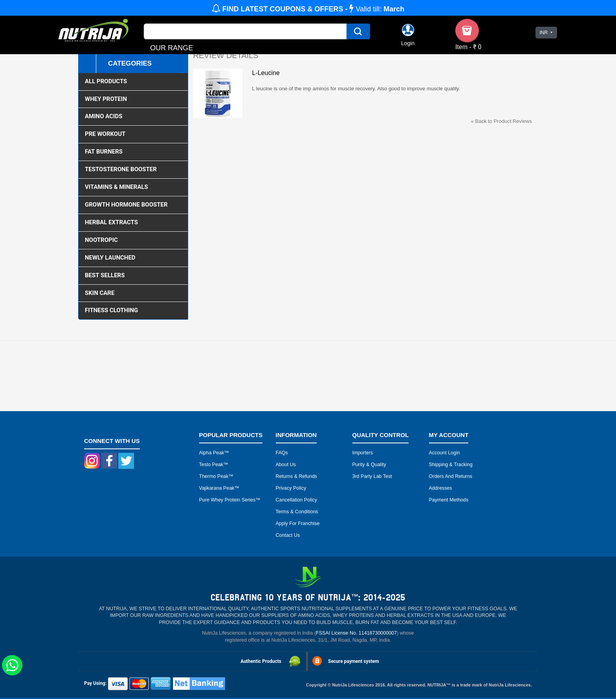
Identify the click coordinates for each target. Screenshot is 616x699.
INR (544, 33)
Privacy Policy (291, 488)
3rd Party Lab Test (372, 476)
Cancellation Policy (297, 500)
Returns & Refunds (297, 476)
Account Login (445, 453)
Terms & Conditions (297, 512)
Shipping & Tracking (451, 465)
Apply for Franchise (298, 523)
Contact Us (288, 535)
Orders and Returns (451, 476)
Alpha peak (212, 453)
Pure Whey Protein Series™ (230, 500)
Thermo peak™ (216, 476)
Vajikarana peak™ (219, 488)
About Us (286, 465)
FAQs (282, 453)
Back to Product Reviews (501, 121)
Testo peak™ (214, 465)
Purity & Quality (369, 465)
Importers (363, 453)
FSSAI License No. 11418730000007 (356, 633)
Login (408, 43)
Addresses (441, 488)
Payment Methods (449, 500)
